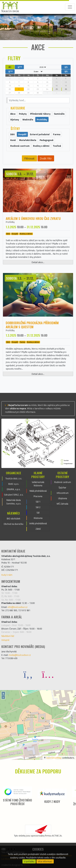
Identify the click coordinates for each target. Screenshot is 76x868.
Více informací (45, 861)
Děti (8, 234)
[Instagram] (48, 674)
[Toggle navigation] (70, 7)
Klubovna (38, 518)
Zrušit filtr (46, 158)
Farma (22, 342)
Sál (38, 513)
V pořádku (29, 861)
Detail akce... (38, 262)
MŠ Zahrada (62, 504)
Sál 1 (38, 502)
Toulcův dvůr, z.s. (14, 478)
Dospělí (15, 234)
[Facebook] (28, 674)
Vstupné (5, 640)
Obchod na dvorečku (13, 524)
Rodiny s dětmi (26, 234)
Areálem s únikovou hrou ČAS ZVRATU (33, 218)
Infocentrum (63, 493)
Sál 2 (38, 507)
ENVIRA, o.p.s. (14, 489)
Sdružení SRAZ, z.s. (14, 495)
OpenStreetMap (54, 758)
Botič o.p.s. (14, 484)
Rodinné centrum (63, 482)
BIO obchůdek (13, 519)
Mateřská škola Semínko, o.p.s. (14, 502)
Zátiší (38, 529)
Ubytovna (63, 498)
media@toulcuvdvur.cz (20, 655)
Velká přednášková (38, 523)
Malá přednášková (38, 491)
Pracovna (38, 496)
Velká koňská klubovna (38, 484)
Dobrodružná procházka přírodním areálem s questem (32, 325)
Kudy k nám (7, 575)
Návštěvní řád (8, 636)
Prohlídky (10, 222)
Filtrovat (29, 158)
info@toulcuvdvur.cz (18, 607)
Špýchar (62, 487)
